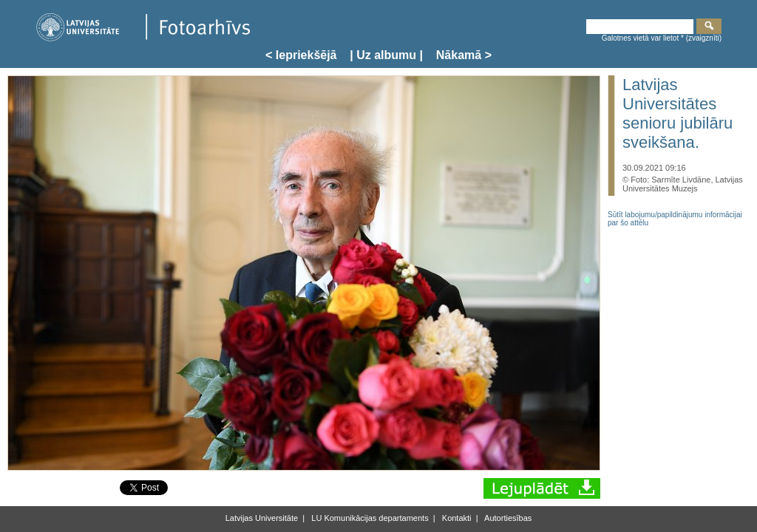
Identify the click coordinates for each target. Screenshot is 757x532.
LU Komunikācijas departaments (369, 518)
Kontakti (456, 518)
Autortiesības (508, 518)
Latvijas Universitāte (262, 518)
